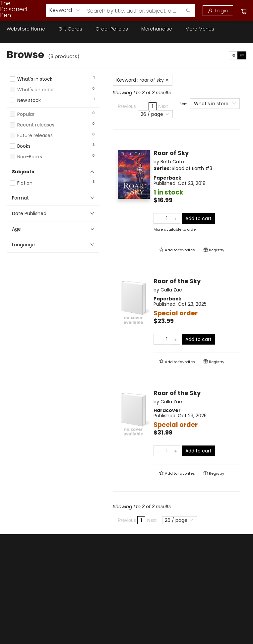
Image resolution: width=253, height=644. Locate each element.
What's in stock (35, 79)
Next (163, 106)
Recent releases (36, 125)
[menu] (126, 29)
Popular (26, 114)
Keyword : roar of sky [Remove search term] (143, 80)
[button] (53, 107)
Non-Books (30, 157)
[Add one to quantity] (176, 218)
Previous (127, 106)
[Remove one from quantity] (158, 218)
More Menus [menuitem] (200, 29)
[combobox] (65, 10)
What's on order (36, 90)
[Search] (188, 11)
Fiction (25, 183)
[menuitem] (26, 29)
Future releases (35, 136)
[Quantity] (167, 218)
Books (24, 146)
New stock (29, 100)
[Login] (218, 11)
